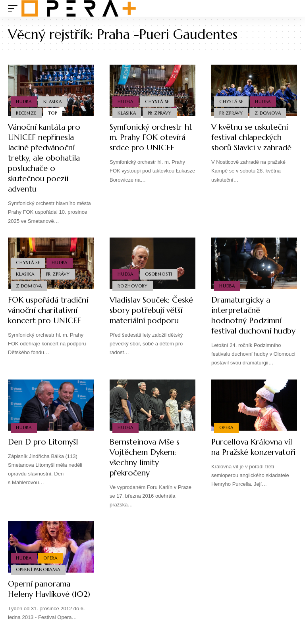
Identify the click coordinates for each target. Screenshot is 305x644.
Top (53, 113)
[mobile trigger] (15, 8)
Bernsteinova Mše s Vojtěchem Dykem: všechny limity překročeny (145, 468)
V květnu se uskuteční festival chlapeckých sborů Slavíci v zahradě (253, 137)
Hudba (24, 101)
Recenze (26, 113)
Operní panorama (38, 580)
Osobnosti (159, 274)
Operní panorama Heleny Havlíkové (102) (50, 599)
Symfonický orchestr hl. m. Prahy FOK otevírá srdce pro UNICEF (152, 137)
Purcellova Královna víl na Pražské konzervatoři (254, 457)
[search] (291, 8)
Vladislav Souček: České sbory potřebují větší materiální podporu (152, 310)
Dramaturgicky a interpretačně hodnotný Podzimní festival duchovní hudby (247, 321)
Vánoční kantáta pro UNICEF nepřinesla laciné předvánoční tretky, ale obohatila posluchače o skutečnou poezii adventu (45, 158)
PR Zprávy (160, 113)
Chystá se (157, 101)
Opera (226, 438)
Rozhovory (133, 286)
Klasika (52, 101)
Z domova (268, 113)
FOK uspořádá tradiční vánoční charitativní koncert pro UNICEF (49, 310)
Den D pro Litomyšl (43, 452)
